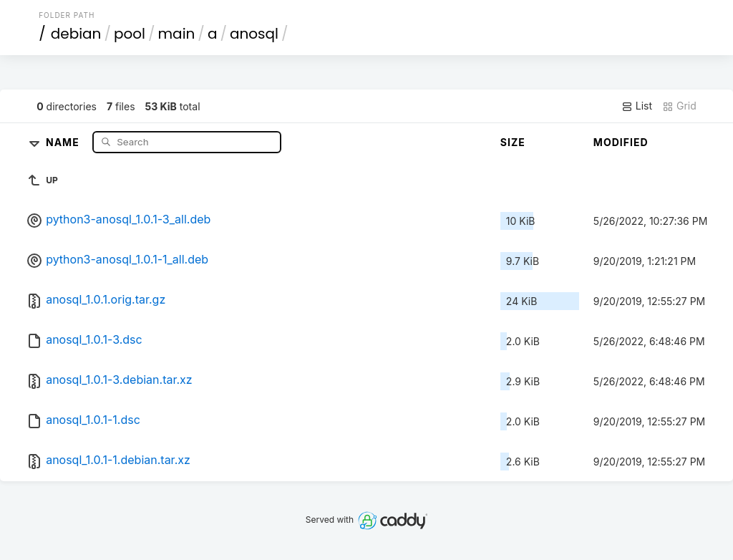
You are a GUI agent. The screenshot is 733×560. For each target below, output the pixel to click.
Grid (679, 106)
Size (513, 142)
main (177, 34)
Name (64, 141)
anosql (254, 34)
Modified (621, 142)
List (637, 106)
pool (130, 34)
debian (76, 34)
